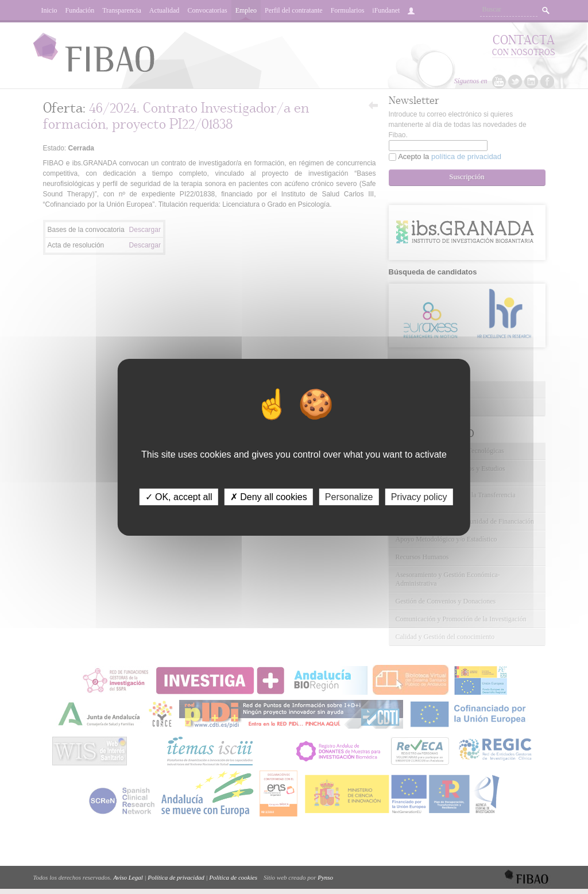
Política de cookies (233, 877)
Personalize (349, 496)
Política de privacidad (176, 877)
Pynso (325, 877)
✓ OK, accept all (179, 496)
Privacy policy (419, 496)
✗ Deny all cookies (269, 496)
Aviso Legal (128, 877)
